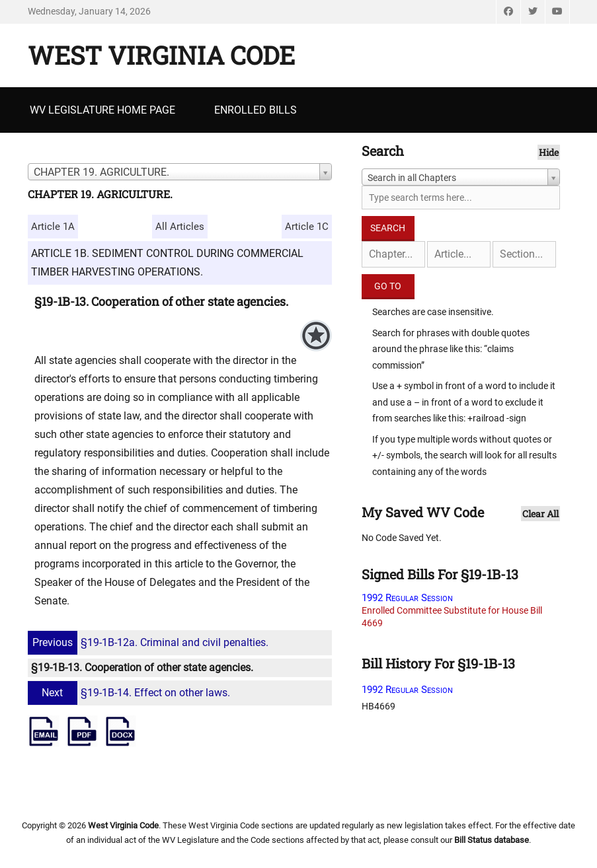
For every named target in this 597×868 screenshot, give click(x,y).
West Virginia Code (161, 55)
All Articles (180, 227)
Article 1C (307, 227)
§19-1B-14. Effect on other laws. (131, 693)
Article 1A (53, 227)
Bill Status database (492, 840)
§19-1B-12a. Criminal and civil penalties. (150, 642)
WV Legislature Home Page (102, 110)
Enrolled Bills (256, 110)
